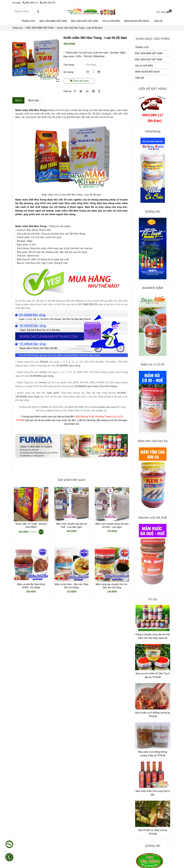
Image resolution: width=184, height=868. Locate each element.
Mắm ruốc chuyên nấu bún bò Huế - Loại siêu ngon (72, 525)
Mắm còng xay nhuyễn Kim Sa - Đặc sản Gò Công (112, 586)
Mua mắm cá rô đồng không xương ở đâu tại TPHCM (153, 754)
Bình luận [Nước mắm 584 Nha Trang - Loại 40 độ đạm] (34, 100)
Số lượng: (69, 72)
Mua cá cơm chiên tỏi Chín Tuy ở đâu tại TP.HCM (153, 675)
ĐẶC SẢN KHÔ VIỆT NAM (84, 21)
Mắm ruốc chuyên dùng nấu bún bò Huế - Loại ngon (112, 525)
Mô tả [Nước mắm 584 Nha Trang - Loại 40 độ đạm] (18, 100)
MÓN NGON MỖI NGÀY (137, 21)
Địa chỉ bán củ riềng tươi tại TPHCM (153, 832)
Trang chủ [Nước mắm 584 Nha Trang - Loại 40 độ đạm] (17, 28)
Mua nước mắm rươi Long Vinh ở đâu (153, 793)
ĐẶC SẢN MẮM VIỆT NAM (53, 21)
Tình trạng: (69, 65)
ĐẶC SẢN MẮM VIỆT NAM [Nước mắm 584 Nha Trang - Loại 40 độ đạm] (40, 28)
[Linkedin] (87, 91)
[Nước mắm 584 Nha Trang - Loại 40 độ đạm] (92, 11)
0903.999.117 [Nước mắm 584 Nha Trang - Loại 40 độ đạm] (31, 3)
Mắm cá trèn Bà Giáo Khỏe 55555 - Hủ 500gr (31, 586)
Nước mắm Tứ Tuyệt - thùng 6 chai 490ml (31, 525)
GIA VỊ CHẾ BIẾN (111, 21)
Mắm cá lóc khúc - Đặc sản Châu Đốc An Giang (72, 586)
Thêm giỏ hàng (79, 81)
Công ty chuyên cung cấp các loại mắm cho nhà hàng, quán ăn (153, 636)
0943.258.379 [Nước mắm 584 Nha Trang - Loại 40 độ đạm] (48, 3)
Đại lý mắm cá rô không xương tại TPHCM (153, 715)
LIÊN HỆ (158, 21)
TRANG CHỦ (28, 21)
